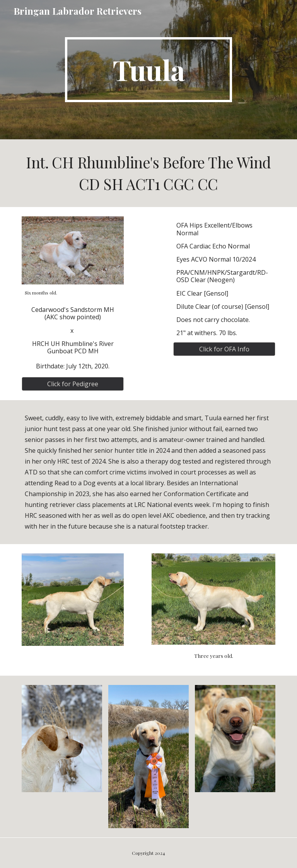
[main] (148, 70)
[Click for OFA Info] (224, 349)
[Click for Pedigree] (73, 384)
